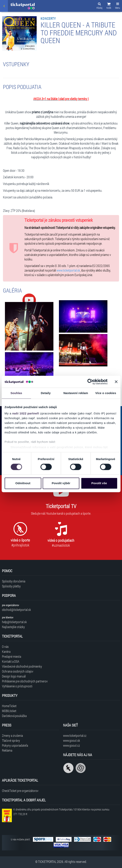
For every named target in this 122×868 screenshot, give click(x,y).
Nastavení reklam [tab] (76, 393)
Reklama (7, 750)
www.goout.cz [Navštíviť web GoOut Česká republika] (71, 745)
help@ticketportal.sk (14, 622)
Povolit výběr (61, 483)
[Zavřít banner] (116, 382)
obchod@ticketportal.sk (16, 610)
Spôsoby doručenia (14, 581)
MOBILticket (9, 711)
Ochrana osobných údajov (18, 671)
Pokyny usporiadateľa (15, 745)
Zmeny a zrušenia (12, 735)
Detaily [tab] (46, 393)
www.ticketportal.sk (68, 270)
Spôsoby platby (11, 586)
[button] (109, 6)
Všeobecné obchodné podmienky (22, 666)
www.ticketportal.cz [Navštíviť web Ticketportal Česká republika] (75, 735)
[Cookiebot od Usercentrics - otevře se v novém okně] (90, 382)
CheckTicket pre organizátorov (20, 791)
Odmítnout (23, 483)
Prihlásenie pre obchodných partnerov (25, 681)
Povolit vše (99, 483)
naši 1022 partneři (26, 413)
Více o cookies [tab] (106, 393)
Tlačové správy (11, 740)
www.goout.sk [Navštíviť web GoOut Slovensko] (72, 740)
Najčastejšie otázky (13, 627)
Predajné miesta (12, 656)
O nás (5, 647)
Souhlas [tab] (16, 393)
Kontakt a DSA (11, 661)
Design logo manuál (14, 676)
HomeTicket (9, 706)
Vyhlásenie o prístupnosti (17, 686)
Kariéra (6, 651)
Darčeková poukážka (14, 716)
